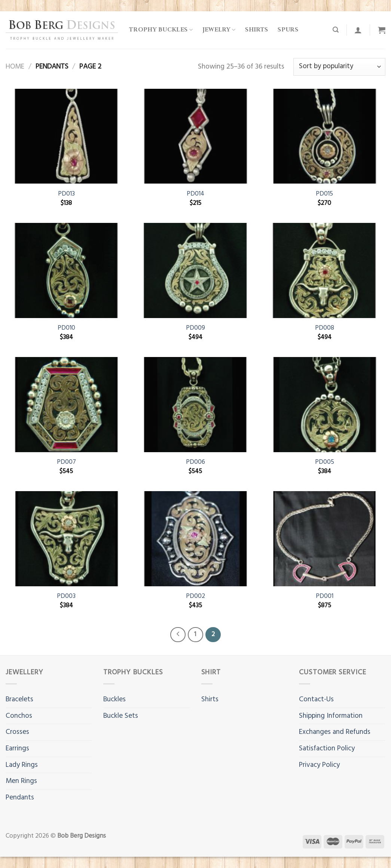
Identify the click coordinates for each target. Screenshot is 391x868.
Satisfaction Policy (327, 748)
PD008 (325, 328)
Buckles (114, 699)
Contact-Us (316, 699)
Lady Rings (22, 765)
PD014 (195, 194)
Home (15, 67)
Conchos (19, 716)
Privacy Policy (319, 765)
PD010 (66, 328)
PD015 (324, 194)
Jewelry (219, 30)
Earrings (17, 748)
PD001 (325, 596)
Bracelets (19, 699)
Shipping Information (331, 716)
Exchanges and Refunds (335, 732)
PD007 (66, 462)
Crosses (17, 732)
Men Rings (21, 781)
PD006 (195, 462)
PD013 (66, 194)
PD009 (195, 328)
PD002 (195, 596)
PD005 (325, 462)
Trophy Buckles (161, 30)
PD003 (66, 596)
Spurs (288, 30)
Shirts (256, 30)
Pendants (20, 798)
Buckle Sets (121, 716)
